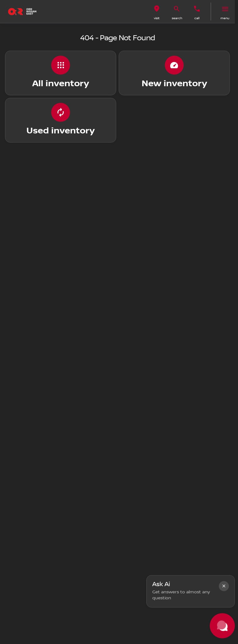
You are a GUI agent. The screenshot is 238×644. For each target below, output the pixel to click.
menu (225, 18)
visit (157, 18)
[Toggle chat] (222, 626)
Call (197, 18)
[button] (157, 11)
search (177, 18)
